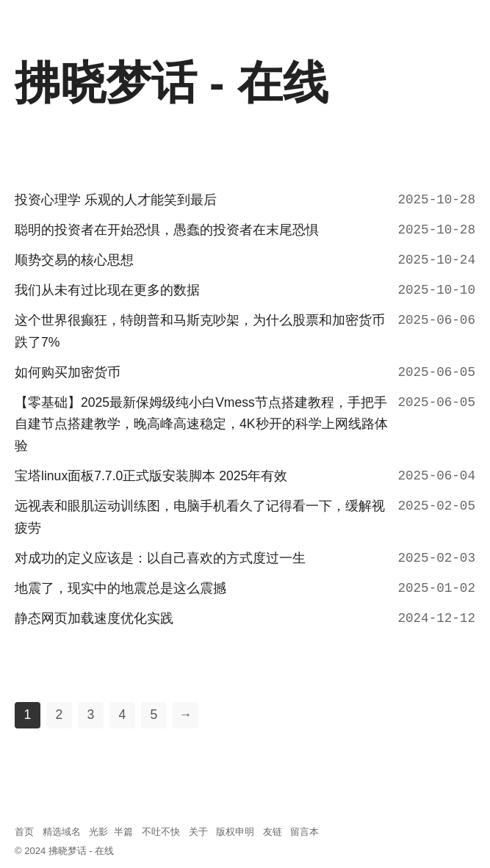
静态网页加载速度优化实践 (94, 618)
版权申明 (235, 832)
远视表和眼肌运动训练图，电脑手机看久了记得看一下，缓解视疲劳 (200, 517)
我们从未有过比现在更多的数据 (107, 290)
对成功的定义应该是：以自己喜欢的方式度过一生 (160, 558)
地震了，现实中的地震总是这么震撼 (120, 588)
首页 (24, 832)
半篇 (123, 832)
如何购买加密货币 (68, 372)
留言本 (305, 832)
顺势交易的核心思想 (74, 260)
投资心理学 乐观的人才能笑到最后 (116, 200)
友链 (273, 832)
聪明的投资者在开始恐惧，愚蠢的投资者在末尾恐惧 (167, 230)
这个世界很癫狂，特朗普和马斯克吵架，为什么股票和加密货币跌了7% (200, 331)
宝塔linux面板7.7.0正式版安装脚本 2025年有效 (151, 476)
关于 (198, 832)
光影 (98, 832)
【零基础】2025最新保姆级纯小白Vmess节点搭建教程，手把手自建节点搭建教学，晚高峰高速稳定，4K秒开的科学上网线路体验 (201, 424)
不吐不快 (161, 832)
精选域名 (62, 832)
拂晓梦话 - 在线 (82, 851)
